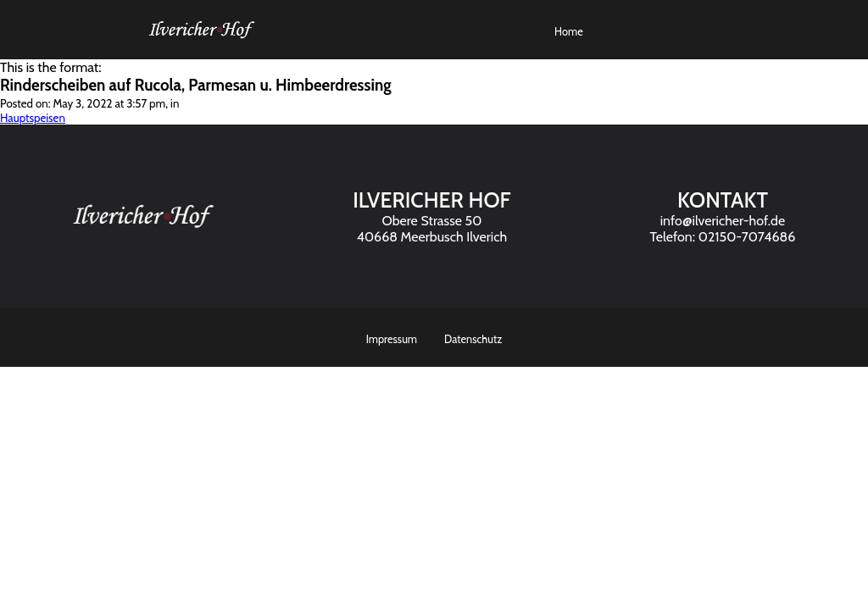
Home (569, 32)
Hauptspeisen (33, 118)
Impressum (392, 339)
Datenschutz (473, 339)
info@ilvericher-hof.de (723, 221)
